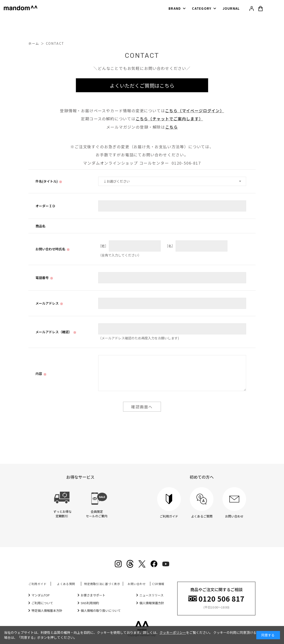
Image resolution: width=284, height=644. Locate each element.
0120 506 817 (222, 598)
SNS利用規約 (90, 603)
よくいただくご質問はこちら (142, 86)
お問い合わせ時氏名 (50, 249)
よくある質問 (66, 584)
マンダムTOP (41, 595)
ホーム (34, 43)
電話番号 (42, 278)
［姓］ (103, 246)
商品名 (40, 226)
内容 (39, 374)
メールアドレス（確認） (54, 332)
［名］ (170, 246)
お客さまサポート (93, 595)
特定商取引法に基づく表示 (102, 584)
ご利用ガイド (37, 584)
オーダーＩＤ (45, 206)
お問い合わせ (137, 584)
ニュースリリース (151, 595)
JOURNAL (231, 8)
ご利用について (42, 603)
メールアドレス (47, 303)
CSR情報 (158, 584)
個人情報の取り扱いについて (101, 610)
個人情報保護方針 (152, 603)
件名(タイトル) (47, 181)
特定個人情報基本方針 (47, 610)
